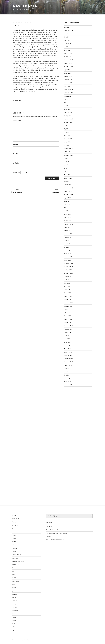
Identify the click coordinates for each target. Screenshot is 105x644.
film (14, 545)
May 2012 (66, 129)
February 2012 (68, 139)
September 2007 (68, 306)
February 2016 (68, 53)
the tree (48, 536)
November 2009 (68, 227)
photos (14, 588)
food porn (15, 548)
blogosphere (16, 519)
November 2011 (68, 149)
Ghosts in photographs (52, 530)
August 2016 (67, 43)
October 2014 (68, 76)
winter (14, 627)
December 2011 (68, 145)
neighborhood (16, 581)
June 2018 (67, 27)
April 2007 (67, 313)
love (14, 574)
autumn (15, 515)
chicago (15, 528)
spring (14, 604)
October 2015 (68, 63)
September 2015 (68, 66)
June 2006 (67, 339)
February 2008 (68, 296)
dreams (18, 101)
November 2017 (68, 30)
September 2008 (69, 273)
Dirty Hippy (49, 527)
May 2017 (66, 37)
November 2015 (68, 60)
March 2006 (67, 349)
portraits (15, 594)
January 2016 (67, 57)
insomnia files (16, 565)
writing (14, 630)
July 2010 (66, 201)
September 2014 (68, 80)
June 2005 (67, 372)
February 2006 (68, 352)
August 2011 (67, 158)
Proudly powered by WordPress (21, 640)
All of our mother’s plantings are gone (56, 533)
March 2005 (67, 382)
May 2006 (67, 342)
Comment (17, 121)
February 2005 (68, 385)
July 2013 (66, 99)
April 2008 (67, 290)
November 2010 (68, 188)
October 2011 (67, 152)
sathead (15, 601)
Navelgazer (25, 6)
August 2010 (67, 198)
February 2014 (68, 83)
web (14, 624)
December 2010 (68, 185)
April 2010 (67, 211)
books (14, 522)
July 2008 (66, 280)
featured (15, 542)
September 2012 (68, 122)
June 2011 (66, 165)
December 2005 (68, 359)
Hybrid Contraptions (18, 561)
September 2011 (68, 155)
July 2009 (66, 240)
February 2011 (68, 178)
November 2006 (68, 326)
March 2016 (67, 50)
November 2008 (68, 267)
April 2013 (66, 106)
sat (30, 23)
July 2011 (66, 162)
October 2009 (68, 231)
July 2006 (66, 336)
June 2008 (67, 283)
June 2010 (67, 204)
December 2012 (68, 119)
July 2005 (66, 368)
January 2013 (67, 116)
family (14, 538)
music (14, 578)
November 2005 (68, 362)
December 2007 (68, 303)
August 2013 (67, 96)
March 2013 (67, 109)
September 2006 (69, 329)
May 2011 (66, 168)
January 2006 (68, 355)
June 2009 (67, 244)
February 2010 (68, 217)
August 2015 (67, 70)
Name (15, 145)
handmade (15, 558)
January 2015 (67, 73)
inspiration (15, 568)
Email (15, 154)
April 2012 (66, 132)
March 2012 (67, 135)
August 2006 (67, 332)
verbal (14, 617)
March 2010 (67, 214)
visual (14, 620)
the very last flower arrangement (55, 540)
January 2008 (68, 300)
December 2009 (68, 224)
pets (14, 584)
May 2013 (66, 103)
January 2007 (68, 323)
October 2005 (68, 365)
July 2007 (66, 309)
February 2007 (68, 319)
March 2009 (67, 254)
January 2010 (67, 221)
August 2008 (67, 277)
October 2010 (68, 191)
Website (16, 163)
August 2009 (67, 237)
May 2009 (67, 247)
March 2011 (67, 175)
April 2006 (67, 345)
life (13, 571)
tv (13, 614)
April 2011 (66, 172)
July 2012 (66, 126)
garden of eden (17, 555)
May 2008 (67, 286)
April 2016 (66, 47)
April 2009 (67, 250)
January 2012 (67, 142)
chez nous (15, 525)
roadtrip (15, 597)
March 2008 (67, 293)
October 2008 (68, 270)
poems (14, 591)
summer (15, 607)
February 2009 (68, 257)
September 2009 (69, 234)
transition (15, 611)
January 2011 (67, 181)
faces (14, 535)
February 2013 (68, 112)
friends (14, 551)
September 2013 (68, 93)
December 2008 (68, 263)
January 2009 (68, 260)
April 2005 (67, 378)
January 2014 (67, 86)
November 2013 (68, 89)
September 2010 (68, 194)
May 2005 (67, 375)
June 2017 (66, 34)
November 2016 (68, 40)
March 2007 (67, 316)
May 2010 (66, 208)
